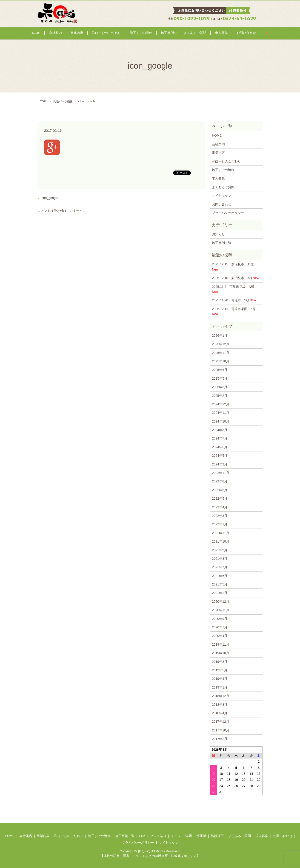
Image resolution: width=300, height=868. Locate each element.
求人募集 (210, 33)
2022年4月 (220, 507)
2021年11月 (221, 533)
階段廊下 (217, 836)
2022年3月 (220, 516)
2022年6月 (220, 490)
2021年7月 (220, 567)
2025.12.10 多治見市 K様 (236, 278)
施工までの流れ (140, 33)
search (249, 33)
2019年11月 (221, 644)
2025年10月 (221, 361)
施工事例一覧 (222, 243)
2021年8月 (220, 559)
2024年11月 (221, 413)
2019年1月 (220, 687)
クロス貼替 (158, 836)
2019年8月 (220, 662)
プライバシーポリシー (228, 213)
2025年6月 (220, 370)
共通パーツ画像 (63, 101)
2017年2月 (220, 739)
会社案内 (67, 33)
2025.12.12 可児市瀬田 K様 (234, 311)
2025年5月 (220, 378)
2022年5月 (220, 498)
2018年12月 (221, 696)
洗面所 (201, 836)
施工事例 (162, 33)
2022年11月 (221, 473)
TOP (43, 101)
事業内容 (84, 33)
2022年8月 (220, 481)
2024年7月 (220, 438)
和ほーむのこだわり (110, 33)
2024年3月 (220, 464)
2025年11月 (221, 353)
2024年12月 (221, 404)
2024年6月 (220, 447)
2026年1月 (220, 336)
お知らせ (218, 234)
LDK (142, 836)
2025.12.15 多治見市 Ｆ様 (234, 267)
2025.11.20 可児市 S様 (234, 300)
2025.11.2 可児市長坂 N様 (233, 289)
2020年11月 (221, 610)
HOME (51, 33)
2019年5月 (220, 670)
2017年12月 (221, 722)
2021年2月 (220, 593)
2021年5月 (220, 584)
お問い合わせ (230, 33)
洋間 (189, 836)
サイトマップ (222, 196)
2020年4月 (220, 636)
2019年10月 (221, 653)
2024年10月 (221, 421)
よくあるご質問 (188, 33)
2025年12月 (221, 344)
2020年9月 (220, 619)
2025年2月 (220, 396)
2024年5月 (220, 456)
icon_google (50, 198)
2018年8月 (220, 705)
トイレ (176, 836)
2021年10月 (221, 541)
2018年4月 (220, 713)
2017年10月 (221, 730)
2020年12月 (221, 602)
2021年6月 (220, 576)
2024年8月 (220, 430)
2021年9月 (220, 550)
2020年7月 (220, 627)
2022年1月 (220, 524)
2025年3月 (220, 387)
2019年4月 (220, 679)
